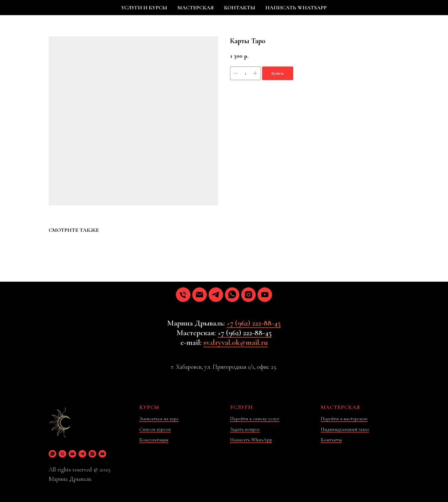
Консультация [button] (154, 440)
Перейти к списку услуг (255, 419)
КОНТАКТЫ (240, 8)
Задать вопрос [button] (245, 429)
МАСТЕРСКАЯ (196, 8)
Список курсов (155, 429)
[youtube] (265, 295)
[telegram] (216, 295)
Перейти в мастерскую (344, 419)
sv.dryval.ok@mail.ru (236, 342)
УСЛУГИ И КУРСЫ (144, 8)
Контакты (331, 440)
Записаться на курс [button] (159, 419)
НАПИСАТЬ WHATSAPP (296, 8)
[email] (200, 295)
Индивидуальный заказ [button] (345, 429)
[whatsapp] (232, 295)
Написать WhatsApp (251, 440)
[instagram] (248, 295)
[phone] (183, 295)
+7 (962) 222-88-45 (254, 323)
